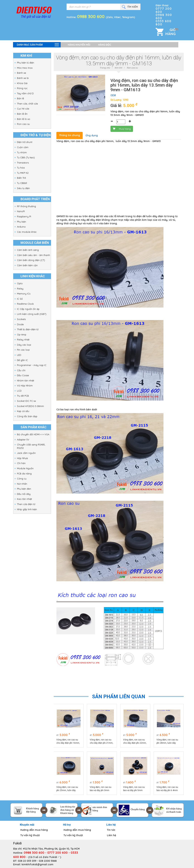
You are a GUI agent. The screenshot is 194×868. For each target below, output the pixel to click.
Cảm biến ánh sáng (28, 250)
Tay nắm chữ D (25, 93)
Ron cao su (23, 124)
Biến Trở (21, 178)
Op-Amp (22, 335)
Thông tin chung (70, 135)
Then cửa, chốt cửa (27, 104)
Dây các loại (24, 345)
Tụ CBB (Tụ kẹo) (26, 157)
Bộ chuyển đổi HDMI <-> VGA (33, 434)
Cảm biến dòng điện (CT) (31, 260)
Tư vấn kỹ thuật (30, 835)
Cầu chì (21, 370)
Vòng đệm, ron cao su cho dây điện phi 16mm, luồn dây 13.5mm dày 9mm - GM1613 (68, 742)
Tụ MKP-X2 (23, 173)
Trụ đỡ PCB (23, 396)
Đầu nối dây (24, 494)
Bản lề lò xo (24, 119)
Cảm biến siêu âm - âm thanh (33, 255)
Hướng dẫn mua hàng (34, 830)
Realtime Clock (25, 304)
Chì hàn (21, 463)
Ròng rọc (22, 88)
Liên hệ (111, 835)
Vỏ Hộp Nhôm (25, 386)
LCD (19, 391)
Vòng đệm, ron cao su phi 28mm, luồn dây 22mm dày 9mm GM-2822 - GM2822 (167, 742)
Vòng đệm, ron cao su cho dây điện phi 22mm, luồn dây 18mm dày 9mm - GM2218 (135, 742)
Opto (20, 283)
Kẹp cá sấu (23, 411)
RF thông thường (26, 206)
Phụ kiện (22, 222)
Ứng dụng (92, 135)
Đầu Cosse (23, 375)
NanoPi (21, 211)
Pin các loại (23, 350)
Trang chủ (105, 68)
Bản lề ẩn (22, 114)
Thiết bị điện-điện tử (28, 329)
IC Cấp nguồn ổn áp (28, 309)
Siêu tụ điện (23, 188)
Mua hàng (122, 129)
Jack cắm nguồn (26, 453)
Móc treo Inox (25, 68)
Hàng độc (105, 45)
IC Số (20, 299)
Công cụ (22, 479)
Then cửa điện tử (26, 504)
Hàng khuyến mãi (79, 45)
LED (19, 355)
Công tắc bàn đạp (27, 416)
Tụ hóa (21, 168)
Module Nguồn (25, 468)
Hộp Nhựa (22, 458)
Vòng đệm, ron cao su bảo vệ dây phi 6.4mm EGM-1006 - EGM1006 (167, 789)
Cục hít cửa (23, 109)
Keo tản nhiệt (24, 499)
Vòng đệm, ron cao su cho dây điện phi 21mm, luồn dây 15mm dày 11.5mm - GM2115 (102, 742)
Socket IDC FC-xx (26, 401)
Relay (20, 289)
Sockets (21, 319)
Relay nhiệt (23, 340)
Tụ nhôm (22, 152)
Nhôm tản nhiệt (26, 381)
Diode (20, 324)
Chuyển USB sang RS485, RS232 (31, 446)
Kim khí (118, 68)
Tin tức (111, 830)
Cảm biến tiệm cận (27, 265)
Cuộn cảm (23, 147)
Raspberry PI (24, 216)
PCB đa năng (24, 474)
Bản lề (20, 98)
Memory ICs (24, 294)
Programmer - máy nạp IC (32, 365)
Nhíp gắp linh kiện (27, 509)
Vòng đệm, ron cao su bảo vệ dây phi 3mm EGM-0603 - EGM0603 (101, 789)
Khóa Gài (22, 83)
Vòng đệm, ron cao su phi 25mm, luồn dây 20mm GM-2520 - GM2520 (67, 789)
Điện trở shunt (25, 142)
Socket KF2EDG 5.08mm (30, 406)
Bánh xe (22, 73)
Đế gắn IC (22, 360)
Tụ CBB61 (22, 183)
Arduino (21, 227)
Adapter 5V (23, 440)
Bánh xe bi (23, 78)
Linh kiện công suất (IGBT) (32, 314)
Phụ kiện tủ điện (26, 63)
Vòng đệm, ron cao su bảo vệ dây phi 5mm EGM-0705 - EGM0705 (134, 789)
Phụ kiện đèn (24, 489)
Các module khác (27, 232)
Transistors (23, 163)
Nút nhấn (22, 484)
